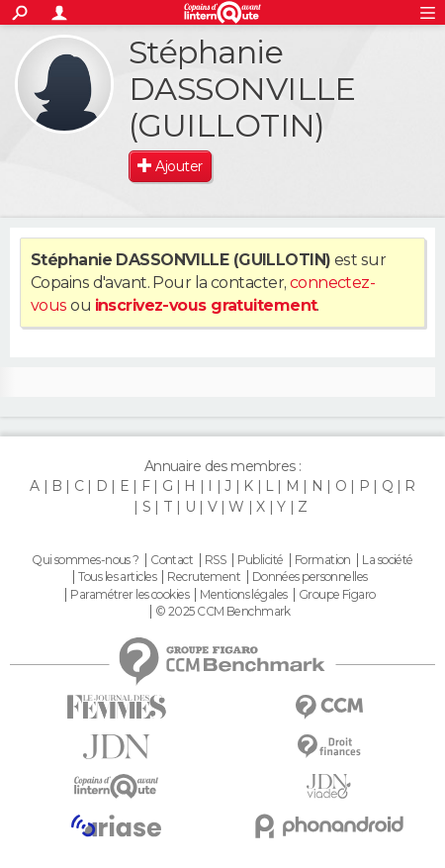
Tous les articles (117, 577)
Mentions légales (243, 595)
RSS (215, 560)
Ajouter (178, 166)
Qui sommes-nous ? (85, 560)
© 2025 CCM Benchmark (223, 612)
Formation (323, 560)
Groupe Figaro (337, 595)
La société (387, 560)
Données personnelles (310, 577)
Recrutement (204, 577)
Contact (172, 560)
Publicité (261, 560)
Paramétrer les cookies (130, 595)
